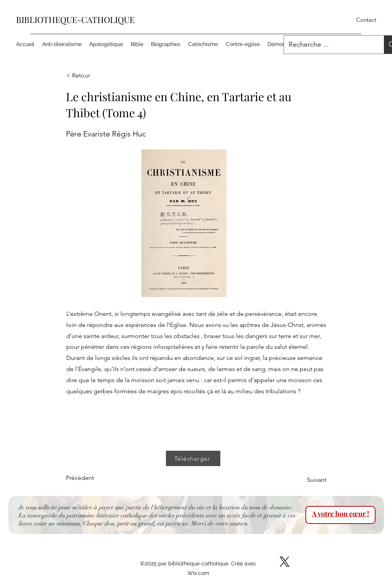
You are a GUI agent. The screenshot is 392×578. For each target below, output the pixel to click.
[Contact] (366, 20)
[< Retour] (92, 76)
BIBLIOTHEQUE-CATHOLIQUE (75, 20)
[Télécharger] (193, 458)
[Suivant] (307, 480)
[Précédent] (91, 478)
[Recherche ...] (328, 45)
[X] (285, 562)
